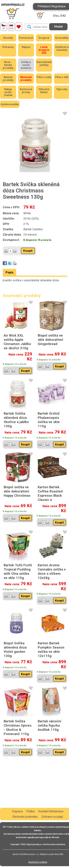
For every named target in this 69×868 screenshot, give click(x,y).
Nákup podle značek (8, 92)
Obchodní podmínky (25, 817)
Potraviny (8, 47)
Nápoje (26, 47)
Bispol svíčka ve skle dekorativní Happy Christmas (17, 491)
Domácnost (26, 38)
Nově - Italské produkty (8, 65)
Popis (9, 272)
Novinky (8, 38)
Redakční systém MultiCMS (52, 854)
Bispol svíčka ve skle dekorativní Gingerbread (50, 340)
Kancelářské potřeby (44, 64)
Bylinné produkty (8, 79)
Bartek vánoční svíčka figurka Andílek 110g (49, 725)
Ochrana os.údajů (52, 817)
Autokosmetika (10, 104)
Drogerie (44, 38)
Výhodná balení (44, 91)
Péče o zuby (44, 77)
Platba (30, 811)
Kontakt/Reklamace (51, 811)
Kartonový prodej (26, 91)
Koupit (28, 251)
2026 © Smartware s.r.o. (29, 854)
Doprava (17, 811)
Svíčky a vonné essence (26, 65)
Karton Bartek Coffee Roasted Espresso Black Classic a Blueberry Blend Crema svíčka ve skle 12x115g (51, 500)
